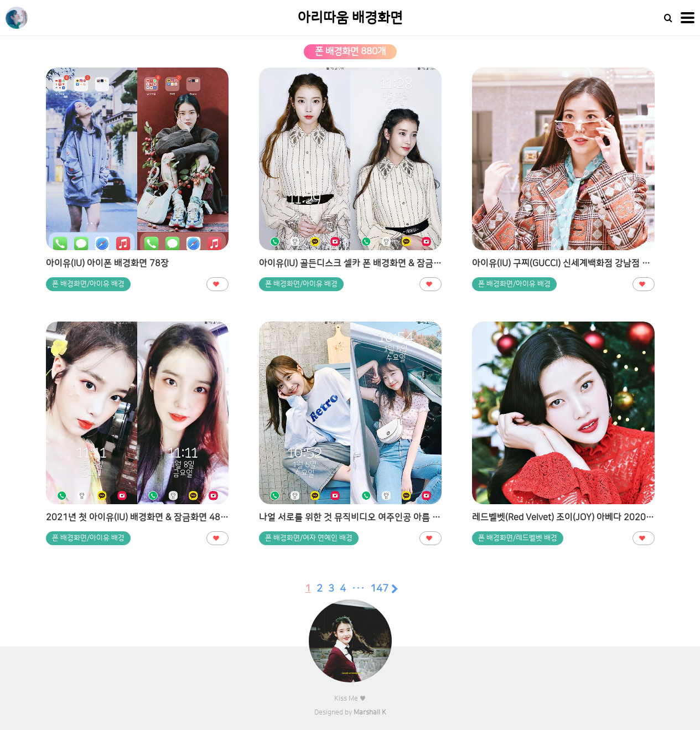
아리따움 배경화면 (350, 18)
